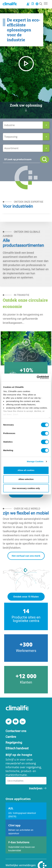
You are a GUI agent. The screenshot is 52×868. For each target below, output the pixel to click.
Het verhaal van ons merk (26, 556)
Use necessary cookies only (26, 488)
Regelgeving (14, 742)
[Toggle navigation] (46, 3)
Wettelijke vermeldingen (21, 865)
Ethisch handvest (17, 748)
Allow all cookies (26, 470)
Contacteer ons (16, 731)
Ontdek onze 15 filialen (26, 597)
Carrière (11, 737)
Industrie (9, 125)
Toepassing (11, 137)
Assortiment (11, 148)
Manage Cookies (35, 461)
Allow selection (26, 479)
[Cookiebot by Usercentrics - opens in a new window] (37, 377)
